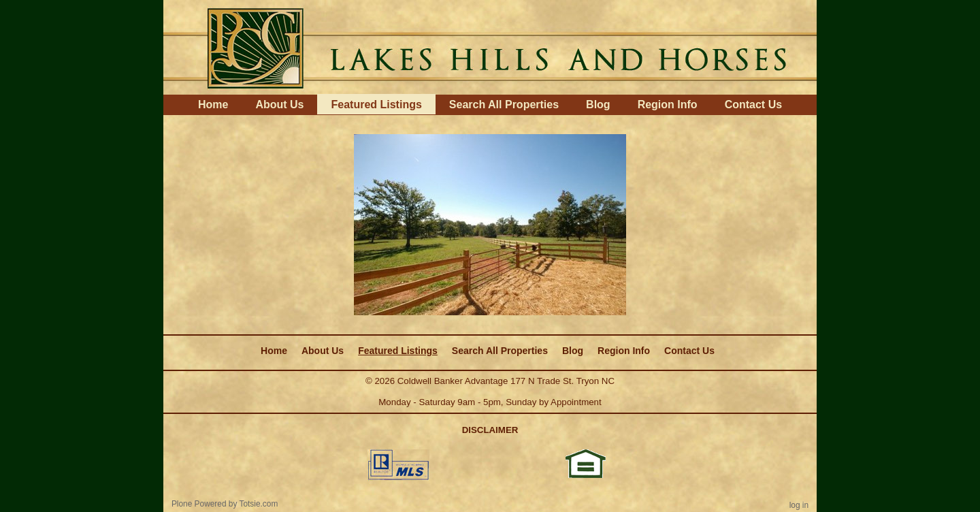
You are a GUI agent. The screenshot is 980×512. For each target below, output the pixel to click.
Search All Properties (504, 105)
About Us (279, 105)
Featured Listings (376, 105)
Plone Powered (199, 504)
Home (213, 105)
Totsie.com (259, 504)
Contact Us (753, 105)
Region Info (668, 105)
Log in (799, 505)
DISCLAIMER (490, 430)
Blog (598, 105)
